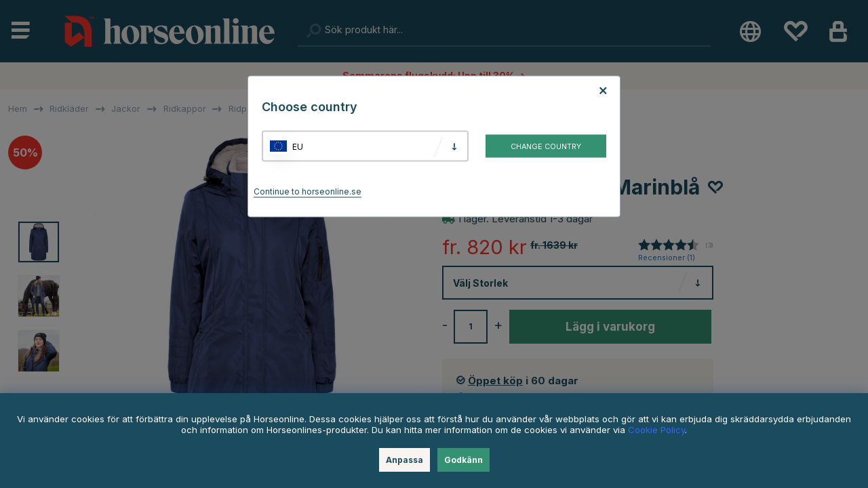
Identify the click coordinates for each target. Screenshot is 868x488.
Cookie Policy (656, 430)
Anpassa (405, 460)
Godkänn (463, 460)
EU (298, 146)
